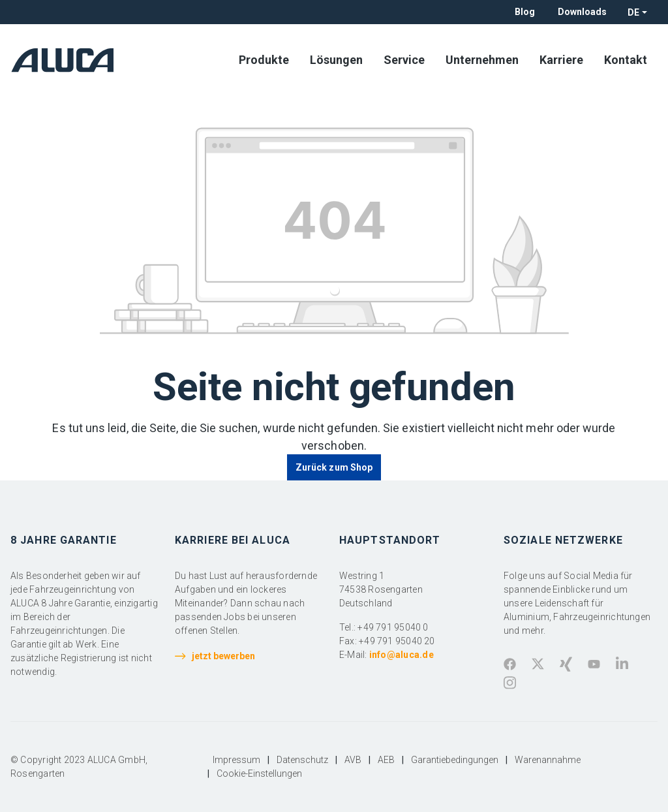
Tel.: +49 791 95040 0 (384, 627)
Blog (525, 12)
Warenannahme (548, 760)
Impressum (236, 760)
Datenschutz (302, 760)
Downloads (582, 12)
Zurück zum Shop (334, 467)
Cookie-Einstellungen (259, 773)
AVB (353, 760)
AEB (386, 760)
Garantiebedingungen (455, 760)
